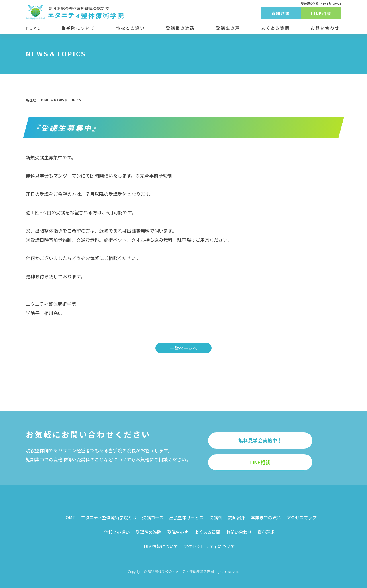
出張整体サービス (186, 517)
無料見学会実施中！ (260, 440)
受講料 (216, 517)
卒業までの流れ (266, 517)
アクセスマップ (302, 517)
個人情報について (161, 546)
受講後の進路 (180, 28)
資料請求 (281, 13)
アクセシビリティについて (209, 546)
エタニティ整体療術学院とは (109, 517)
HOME (33, 28)
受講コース (153, 517)
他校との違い (130, 28)
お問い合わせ (325, 28)
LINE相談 (321, 13)
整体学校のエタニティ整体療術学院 (182, 571)
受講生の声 (228, 28)
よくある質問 (276, 28)
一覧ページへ (183, 348)
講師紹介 (237, 517)
